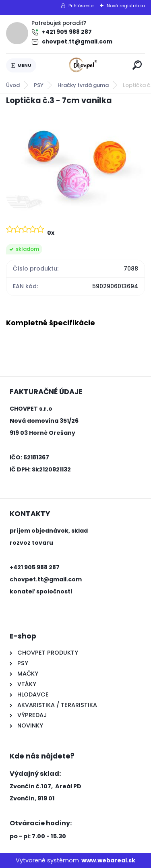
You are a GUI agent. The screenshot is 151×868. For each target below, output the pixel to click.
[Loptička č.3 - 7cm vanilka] (75, 164)
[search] (137, 65)
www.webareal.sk (108, 860)
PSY (39, 85)
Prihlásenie (81, 6)
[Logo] (83, 65)
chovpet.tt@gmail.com (77, 42)
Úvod (13, 85)
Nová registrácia (126, 6)
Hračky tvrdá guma (83, 85)
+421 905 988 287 (67, 32)
